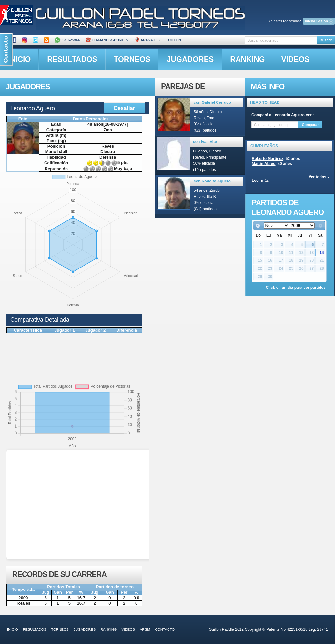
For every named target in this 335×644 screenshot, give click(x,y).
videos (295, 59)
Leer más (260, 181)
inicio (13, 629)
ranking (247, 59)
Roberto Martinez (268, 159)
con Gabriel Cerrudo (212, 102)
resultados (72, 59)
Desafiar (124, 108)
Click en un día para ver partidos (296, 288)
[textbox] (281, 40)
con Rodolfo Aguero (212, 181)
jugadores (190, 59)
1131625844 (67, 40)
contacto (165, 629)
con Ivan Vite (205, 142)
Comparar (310, 125)
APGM (145, 629)
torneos (132, 59)
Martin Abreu (264, 164)
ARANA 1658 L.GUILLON (158, 40)
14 (322, 253)
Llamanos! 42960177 (107, 40)
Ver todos (317, 177)
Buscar (326, 40)
